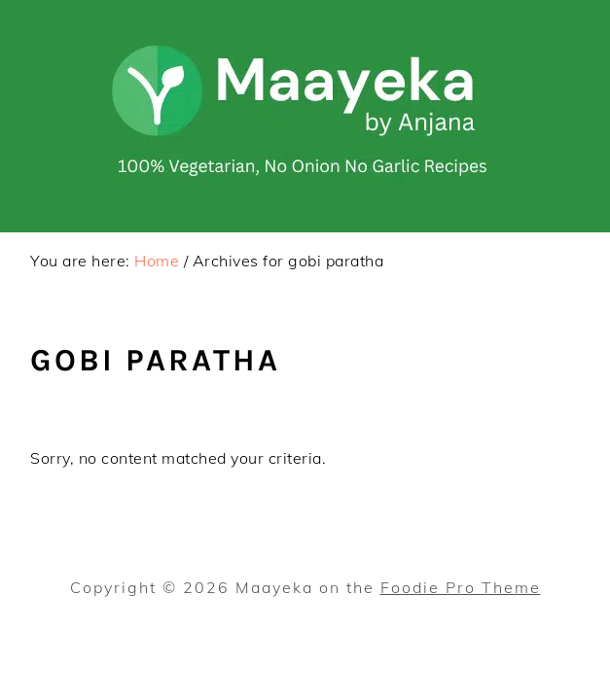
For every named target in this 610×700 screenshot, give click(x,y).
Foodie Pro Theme (461, 587)
